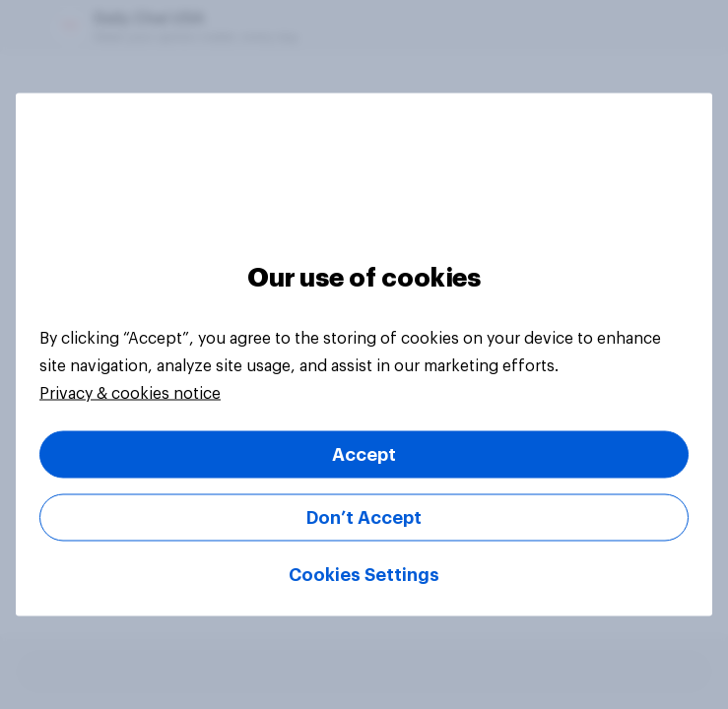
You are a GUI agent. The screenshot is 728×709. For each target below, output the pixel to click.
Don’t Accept (364, 518)
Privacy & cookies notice (130, 394)
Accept (364, 455)
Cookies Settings (364, 575)
